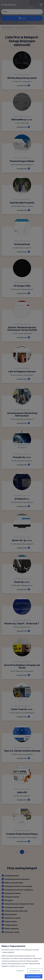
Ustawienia (20, 971)
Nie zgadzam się (35, 971)
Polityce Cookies (20, 966)
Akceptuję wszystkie (34, 976)
